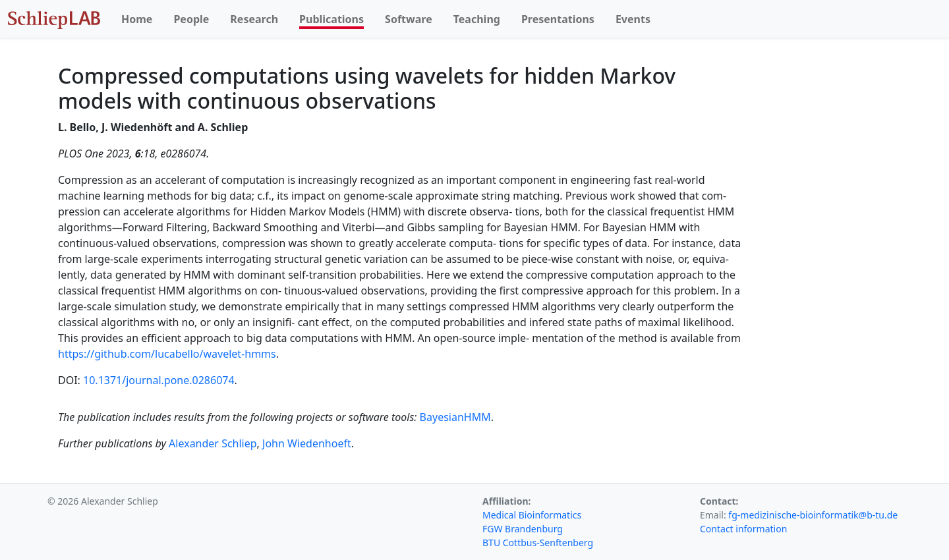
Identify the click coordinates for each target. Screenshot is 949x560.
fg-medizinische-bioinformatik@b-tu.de (813, 515)
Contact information (743, 529)
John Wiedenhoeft (307, 443)
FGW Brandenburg (523, 529)
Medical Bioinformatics (532, 515)
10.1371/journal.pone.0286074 (159, 380)
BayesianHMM (455, 417)
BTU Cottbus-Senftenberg (538, 543)
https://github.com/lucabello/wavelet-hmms (167, 354)
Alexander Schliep (213, 443)
